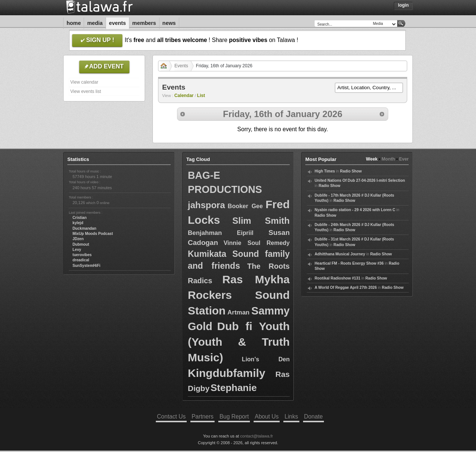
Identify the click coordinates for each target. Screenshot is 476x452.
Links (291, 417)
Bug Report (234, 417)
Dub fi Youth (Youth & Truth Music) (239, 342)
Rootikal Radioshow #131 (337, 278)
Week (372, 159)
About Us (267, 417)
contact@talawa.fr (257, 436)
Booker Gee (245, 206)
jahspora (206, 205)
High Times (325, 171)
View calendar (84, 82)
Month (388, 159)
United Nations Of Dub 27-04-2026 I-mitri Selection (360, 180)
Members (144, 23)
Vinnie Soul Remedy (257, 243)
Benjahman (205, 233)
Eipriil (245, 233)
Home (74, 23)
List (201, 96)
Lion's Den (266, 359)
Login (403, 5)
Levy (77, 250)
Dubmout (81, 244)
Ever (404, 159)
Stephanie (234, 388)
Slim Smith (261, 221)
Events (118, 23)
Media (95, 23)
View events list (86, 91)
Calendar (184, 96)
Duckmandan (84, 228)
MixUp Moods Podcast (93, 234)
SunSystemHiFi (86, 266)
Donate (313, 417)
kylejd (78, 223)
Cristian (80, 218)
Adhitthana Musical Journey (340, 254)
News (169, 23)
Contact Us (171, 417)
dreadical (81, 260)
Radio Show (351, 171)
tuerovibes (82, 255)
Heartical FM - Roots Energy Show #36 (349, 263)
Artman (238, 312)
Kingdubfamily (226, 373)
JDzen (78, 239)
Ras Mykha (256, 279)
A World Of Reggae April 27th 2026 (346, 288)
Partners (202, 417)
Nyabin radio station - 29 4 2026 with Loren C (355, 210)
